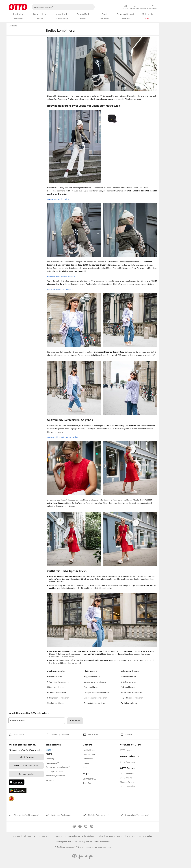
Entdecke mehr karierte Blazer (61, 277)
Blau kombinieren (55, 677)
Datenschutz (47, 836)
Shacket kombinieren (56, 703)
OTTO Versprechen (144, 836)
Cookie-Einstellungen (22, 836)
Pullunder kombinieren (57, 692)
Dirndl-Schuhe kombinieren (95, 698)
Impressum (59, 836)
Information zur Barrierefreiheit (80, 836)
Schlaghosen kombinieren (58, 698)
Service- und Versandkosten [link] (98, 842)
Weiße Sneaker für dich (58, 199)
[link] (19, 735)
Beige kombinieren (92, 677)
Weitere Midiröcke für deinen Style (63, 437)
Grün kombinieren (128, 682)
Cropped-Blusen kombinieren (96, 692)
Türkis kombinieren (129, 703)
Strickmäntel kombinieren (95, 703)
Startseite (13, 26)
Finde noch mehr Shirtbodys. (60, 289)
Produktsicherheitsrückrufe (108, 836)
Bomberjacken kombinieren (95, 682)
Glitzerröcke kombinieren (58, 682)
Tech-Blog (87, 783)
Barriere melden (26, 774)
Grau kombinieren (128, 677)
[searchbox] (60, 7)
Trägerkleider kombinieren (132, 698)
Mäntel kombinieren (56, 687)
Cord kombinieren (91, 687)
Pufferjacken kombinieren (132, 692)
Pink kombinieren (128, 687)
